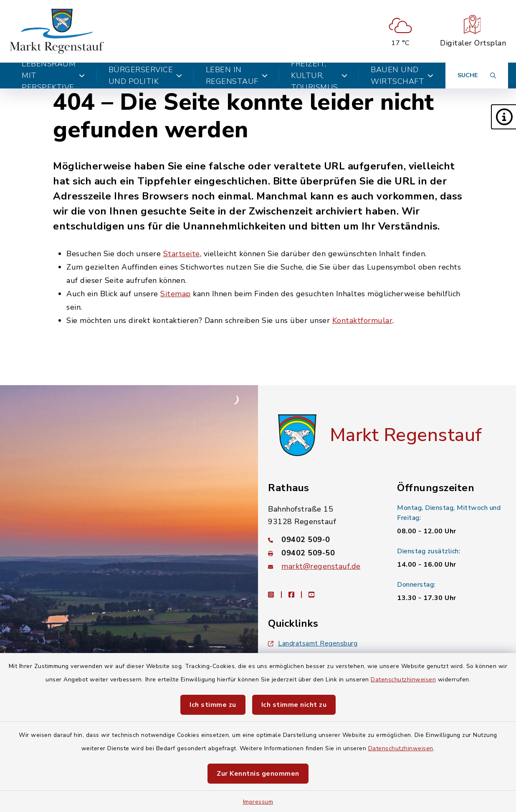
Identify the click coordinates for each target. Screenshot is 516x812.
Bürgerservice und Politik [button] (145, 76)
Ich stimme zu (213, 705)
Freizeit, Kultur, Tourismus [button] (319, 76)
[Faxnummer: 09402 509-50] (322, 553)
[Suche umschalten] (477, 76)
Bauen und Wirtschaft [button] (402, 76)
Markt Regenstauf (406, 435)
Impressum (258, 802)
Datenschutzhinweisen (403, 680)
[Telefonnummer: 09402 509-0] (322, 540)
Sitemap (176, 294)
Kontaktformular (363, 320)
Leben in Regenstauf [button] (237, 76)
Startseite (182, 254)
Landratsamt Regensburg (313, 643)
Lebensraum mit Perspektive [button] (53, 76)
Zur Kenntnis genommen (258, 774)
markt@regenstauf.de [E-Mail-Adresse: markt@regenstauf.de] (321, 566)
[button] (503, 117)
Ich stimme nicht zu (294, 705)
